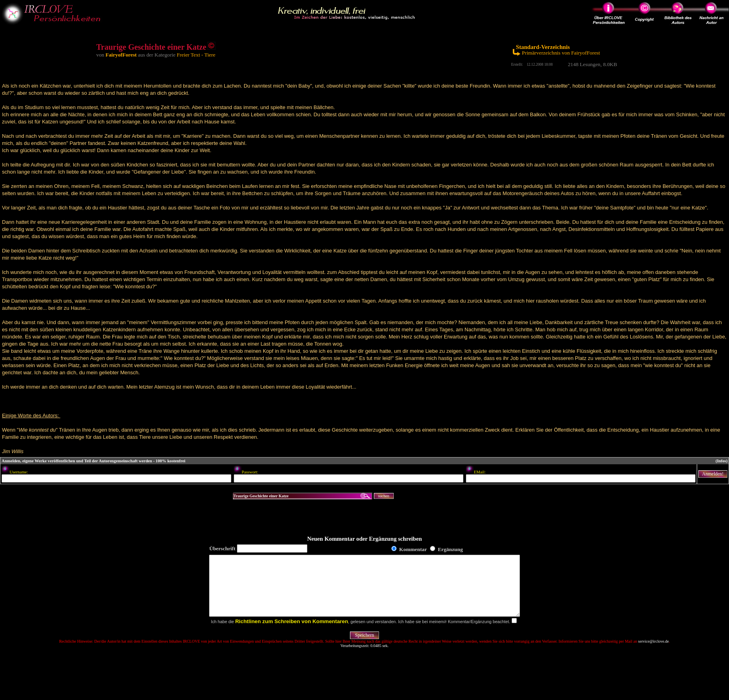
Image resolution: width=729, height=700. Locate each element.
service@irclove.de (654, 653)
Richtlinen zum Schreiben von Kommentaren (292, 633)
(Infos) (721, 461)
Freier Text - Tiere (196, 55)
